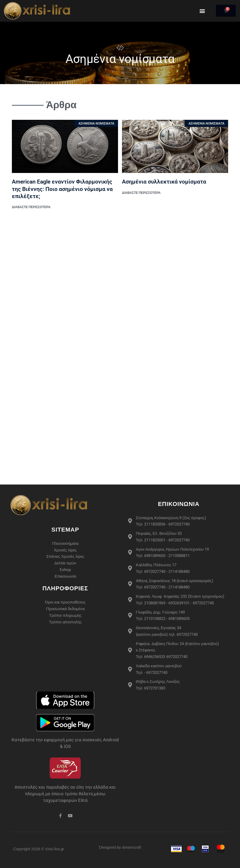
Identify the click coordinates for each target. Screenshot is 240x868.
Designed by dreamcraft (120, 847)
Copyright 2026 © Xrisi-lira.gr (39, 849)
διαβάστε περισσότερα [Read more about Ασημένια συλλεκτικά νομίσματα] (141, 193)
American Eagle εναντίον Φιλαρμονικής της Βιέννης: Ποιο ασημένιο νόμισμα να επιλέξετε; (62, 189)
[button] (202, 11)
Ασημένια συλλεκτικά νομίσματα (164, 182)
